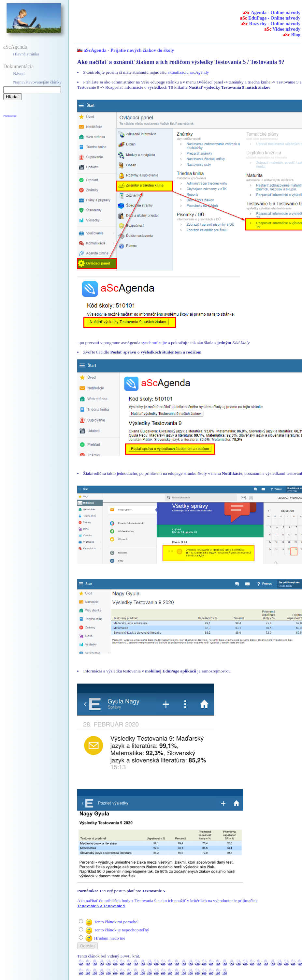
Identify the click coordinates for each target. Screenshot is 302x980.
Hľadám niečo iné (110, 938)
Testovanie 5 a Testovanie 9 (101, 906)
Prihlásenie (10, 116)
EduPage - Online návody (270, 18)
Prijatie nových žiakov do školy (142, 50)
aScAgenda (15, 47)
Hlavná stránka (26, 54)
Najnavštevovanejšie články (37, 82)
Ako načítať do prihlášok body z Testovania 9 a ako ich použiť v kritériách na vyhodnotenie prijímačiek (167, 901)
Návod (19, 74)
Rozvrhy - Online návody (271, 23)
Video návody (282, 29)
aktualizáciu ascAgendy (188, 72)
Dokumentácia (18, 66)
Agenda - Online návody (272, 12)
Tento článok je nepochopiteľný (121, 930)
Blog (292, 35)
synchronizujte (154, 343)
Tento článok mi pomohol (116, 922)
